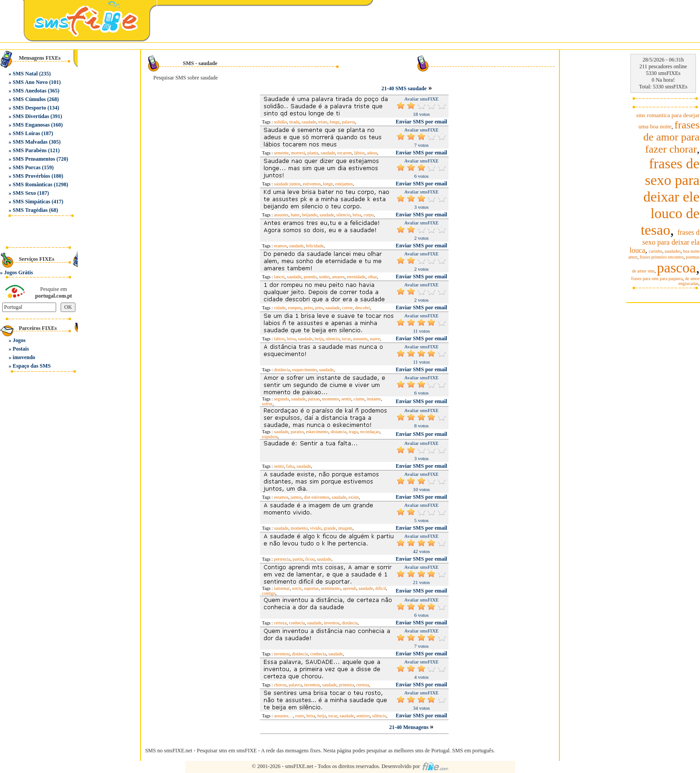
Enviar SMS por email (421, 122)
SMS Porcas (26, 167)
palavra (348, 122)
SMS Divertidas (31, 116)
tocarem (344, 153)
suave (375, 339)
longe (335, 122)
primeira (347, 685)
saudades (673, 251)
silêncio (379, 716)
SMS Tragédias (30, 210)
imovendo (24, 357)
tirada (294, 122)
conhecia (297, 623)
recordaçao (370, 432)
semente (281, 153)
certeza (280, 623)
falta (290, 466)
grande (330, 528)
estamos (281, 497)
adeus (372, 153)
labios (279, 339)
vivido (316, 528)
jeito (319, 308)
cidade (280, 308)
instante (374, 399)
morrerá (298, 153)
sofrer (267, 404)
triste (323, 122)
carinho (656, 251)
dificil (381, 588)
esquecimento (305, 370)
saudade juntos (287, 184)
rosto (299, 716)
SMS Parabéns (30, 150)
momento (330, 399)
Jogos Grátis (18, 272)
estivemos (312, 184)
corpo (369, 215)
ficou (310, 559)
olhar (372, 277)
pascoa (676, 268)
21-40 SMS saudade (404, 88)
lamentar (282, 588)
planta (313, 153)
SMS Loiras (26, 133)
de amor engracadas (689, 281)
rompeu (295, 308)
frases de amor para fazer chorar (671, 137)
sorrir (297, 588)
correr (348, 308)
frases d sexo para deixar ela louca (665, 241)
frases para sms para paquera (657, 279)
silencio (343, 215)
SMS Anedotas (29, 91)
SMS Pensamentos (34, 159)
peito (308, 308)
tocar (346, 339)
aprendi (349, 588)
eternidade (356, 277)
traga (353, 432)
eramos (280, 246)
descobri (363, 308)
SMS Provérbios (31, 176)
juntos (296, 497)
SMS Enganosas (31, 125)
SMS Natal (25, 74)
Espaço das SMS (32, 366)
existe (354, 497)
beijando (309, 215)
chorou (280, 685)
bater (295, 215)
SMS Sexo (24, 193)
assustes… (283, 716)
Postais (21, 349)
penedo (310, 277)
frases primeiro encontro (662, 257)
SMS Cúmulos (29, 99)
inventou (332, 623)
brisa (357, 215)
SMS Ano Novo (30, 82)
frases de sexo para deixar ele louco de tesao (670, 197)
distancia (339, 432)
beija (319, 339)
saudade (309, 122)
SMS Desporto (29, 108)
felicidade (315, 246)
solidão (280, 122)
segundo (281, 399)
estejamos (344, 184)
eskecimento (317, 432)
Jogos (19, 340)
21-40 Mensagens (410, 727)
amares (338, 277)
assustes (281, 215)
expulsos (270, 437)
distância (282, 370)
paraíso (297, 432)
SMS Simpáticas (31, 202)
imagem (345, 528)
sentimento (331, 588)
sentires (363, 716)
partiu (298, 559)
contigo (269, 593)
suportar (311, 588)
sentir (346, 399)
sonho (324, 277)
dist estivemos (317, 497)
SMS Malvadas (30, 142)
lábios (359, 153)
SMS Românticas (32, 184)
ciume (359, 399)
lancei (279, 277)
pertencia (282, 559)
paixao (314, 399)
